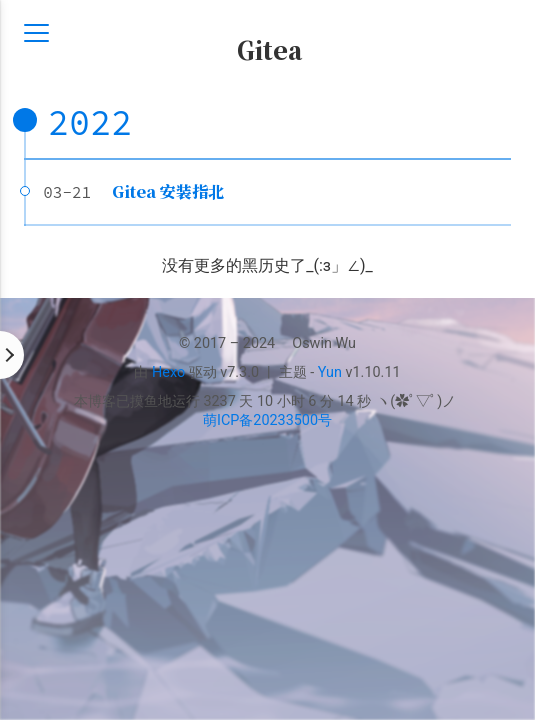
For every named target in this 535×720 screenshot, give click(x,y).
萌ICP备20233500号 (267, 420)
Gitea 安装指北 (168, 191)
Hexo (168, 372)
